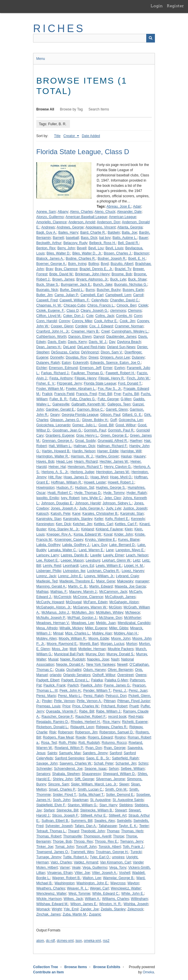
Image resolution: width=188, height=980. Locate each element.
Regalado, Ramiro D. (53, 722)
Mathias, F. (59, 592)
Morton (132, 644)
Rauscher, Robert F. (91, 717)
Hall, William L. (60, 446)
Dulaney (138, 357)
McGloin (115, 607)
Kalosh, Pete (60, 514)
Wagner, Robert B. (66, 878)
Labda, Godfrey (48, 545)
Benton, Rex (46, 248)
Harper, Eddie (108, 451)
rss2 (106, 941)
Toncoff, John (86, 847)
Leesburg (93, 560)
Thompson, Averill (97, 836)
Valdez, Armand (86, 862)
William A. (92, 899)
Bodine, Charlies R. (81, 259)
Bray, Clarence (66, 269)
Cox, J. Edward (101, 326)
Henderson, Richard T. (85, 467)
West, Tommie (79, 894)
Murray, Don (95, 654)
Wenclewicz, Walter (126, 888)
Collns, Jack (105, 316)
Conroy (64, 321)
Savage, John (47, 763)
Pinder (47, 701)
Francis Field (64, 394)
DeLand (69, 347)
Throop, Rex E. (106, 841)
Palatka (97, 680)
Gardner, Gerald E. (60, 409)
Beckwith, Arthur (49, 243)
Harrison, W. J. (82, 456)
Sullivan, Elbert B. (55, 821)
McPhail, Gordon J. (82, 618)
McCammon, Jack (113, 592)
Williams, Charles (116, 899)
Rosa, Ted (49, 743)
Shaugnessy (91, 774)
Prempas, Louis (48, 706)
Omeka (148, 972)
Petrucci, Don (116, 696)
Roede (81, 737)
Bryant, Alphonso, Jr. (92, 279)
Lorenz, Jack (46, 576)
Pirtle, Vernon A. (89, 701)
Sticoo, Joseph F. (65, 815)
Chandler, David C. (125, 300)
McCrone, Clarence (88, 597)
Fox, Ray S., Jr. (110, 389)
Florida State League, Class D (83, 152)
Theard (73, 831)
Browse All (45, 109)
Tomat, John (65, 847)
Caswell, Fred (47, 300)
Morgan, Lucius (112, 644)
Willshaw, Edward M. (52, 904)
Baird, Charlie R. (93, 232)
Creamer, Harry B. (85, 331)
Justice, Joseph (135, 508)
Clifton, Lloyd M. (49, 316)
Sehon (114, 769)
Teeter (144, 826)
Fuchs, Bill (131, 394)
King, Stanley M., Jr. (64, 529)
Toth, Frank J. (133, 847)
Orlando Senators (77, 675)
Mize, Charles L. (78, 633)
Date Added (91, 136)
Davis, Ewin (57, 342)
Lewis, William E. (109, 566)
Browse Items (76, 967)
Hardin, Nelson (84, 451)
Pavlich (73, 685)
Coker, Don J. (74, 316)
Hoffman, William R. (66, 482)
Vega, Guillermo (95, 868)
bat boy (105, 238)
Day (112, 342)
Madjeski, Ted (47, 581)
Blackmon (141, 253)
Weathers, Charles (51, 888)
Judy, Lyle (114, 508)
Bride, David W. (61, 274)
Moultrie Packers (121, 649)
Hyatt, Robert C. (60, 493)
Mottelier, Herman (92, 649)
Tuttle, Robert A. (75, 857)
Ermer (108, 368)
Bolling (93, 264)
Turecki (136, 852)
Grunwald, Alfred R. (113, 441)
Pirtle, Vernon (64, 701)
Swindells (124, 821)
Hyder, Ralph (137, 493)
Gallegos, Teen (119, 404)
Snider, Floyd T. (65, 795)
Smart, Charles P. (62, 789)
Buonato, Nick (47, 290)
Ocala (60, 670)
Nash (115, 659)
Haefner (136, 441)
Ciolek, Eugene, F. (50, 311)
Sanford (116, 753)
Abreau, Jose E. (119, 206)
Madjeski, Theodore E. (77, 581)
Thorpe (119, 836)
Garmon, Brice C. (90, 409)
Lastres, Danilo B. (74, 555)
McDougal (74, 602)
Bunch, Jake (103, 285)
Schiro (143, 763)
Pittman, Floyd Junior (134, 701)
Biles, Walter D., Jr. (87, 253)
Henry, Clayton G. (118, 467)
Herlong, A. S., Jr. (55, 472)
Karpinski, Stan (132, 514)
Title (57, 136)
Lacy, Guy (99, 545)
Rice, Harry (111, 722)
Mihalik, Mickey (71, 628)
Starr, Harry (108, 805)
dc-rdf (50, 941)
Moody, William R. (73, 638)
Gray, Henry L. (87, 435)
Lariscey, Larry (48, 555)
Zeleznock (135, 909)
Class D (73, 311)
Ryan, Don (94, 748)
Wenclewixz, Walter (51, 894)
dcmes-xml (65, 941)
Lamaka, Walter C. (63, 550)
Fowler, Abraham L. (81, 389)
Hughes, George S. (111, 488)
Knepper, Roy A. (59, 534)
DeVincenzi (90, 352)
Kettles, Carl (103, 524)
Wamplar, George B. (119, 878)
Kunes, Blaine (129, 540)
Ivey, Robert (70, 498)
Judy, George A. (92, 508)
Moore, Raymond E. (62, 644)
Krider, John (124, 534)
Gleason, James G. (65, 420)
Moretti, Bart (89, 644)
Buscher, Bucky (109, 290)
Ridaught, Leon (82, 727)
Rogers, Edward (100, 737)
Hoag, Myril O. (121, 477)
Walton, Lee (92, 878)
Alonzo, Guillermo (50, 217)
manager (142, 581)
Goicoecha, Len (131, 420)
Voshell (125, 873)
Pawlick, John (91, 685)
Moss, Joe (60, 649)
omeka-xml (92, 941)
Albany (63, 212)
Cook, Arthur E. (106, 321)
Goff (113, 420)
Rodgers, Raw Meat (58, 737)
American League (122, 217)
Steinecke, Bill (67, 810)
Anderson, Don (109, 222)
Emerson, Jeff (90, 368)
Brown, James (63, 279)
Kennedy (138, 519)
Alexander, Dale (129, 212)
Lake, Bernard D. (122, 545)
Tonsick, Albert (110, 847)
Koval (108, 534)
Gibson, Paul (110, 415)
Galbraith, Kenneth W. (88, 404)
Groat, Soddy (85, 441)
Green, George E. (114, 435)
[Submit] (151, 38)
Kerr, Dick (63, 524)
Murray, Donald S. (120, 654)
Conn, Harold (47, 321)
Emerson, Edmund (63, 368)
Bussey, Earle (133, 290)
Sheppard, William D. (119, 774)
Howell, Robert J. (121, 482)
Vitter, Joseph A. (105, 873)
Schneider (44, 769)
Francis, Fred (86, 394)
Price (66, 706)
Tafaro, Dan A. (86, 826)
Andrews (48, 227)
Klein (129, 529)
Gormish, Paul (95, 430)
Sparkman (80, 800)
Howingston (45, 488)
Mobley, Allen (46, 638)
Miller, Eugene (96, 628)
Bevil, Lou (96, 248)
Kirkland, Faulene (109, 529)
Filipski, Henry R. (112, 378)
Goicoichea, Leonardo (53, 425)
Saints (52, 753)
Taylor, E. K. (128, 826)
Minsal (58, 633)
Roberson (66, 732)
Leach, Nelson (137, 555)
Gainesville (61, 404)
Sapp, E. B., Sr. (98, 758)
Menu (41, 59)
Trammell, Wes (82, 852)
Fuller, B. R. (58, 399)
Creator (70, 136)
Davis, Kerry (77, 342)
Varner (65, 868)
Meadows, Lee (83, 623)
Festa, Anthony (61, 378)
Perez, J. (120, 691)
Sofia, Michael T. (91, 795)
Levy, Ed (87, 566)
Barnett (58, 238)
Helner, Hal (57, 467)
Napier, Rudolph (73, 659)
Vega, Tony (118, 868)
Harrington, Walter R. (53, 456)
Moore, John (121, 638)
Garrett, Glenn (117, 409)
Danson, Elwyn (80, 337)
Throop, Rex (83, 841)
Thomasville (73, 836)
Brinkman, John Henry (92, 274)
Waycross (118, 883)
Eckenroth (81, 363)
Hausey (139, 456)
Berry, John (66, 248)
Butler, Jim (44, 295)
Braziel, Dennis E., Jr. (96, 269)
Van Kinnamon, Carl (116, 862)
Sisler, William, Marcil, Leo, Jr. (94, 784)
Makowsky (125, 581)
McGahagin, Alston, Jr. (54, 607)
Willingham (139, 899)
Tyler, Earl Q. (100, 857)
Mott (73, 649)
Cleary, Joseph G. (94, 311)
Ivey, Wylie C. (92, 498)
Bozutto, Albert (122, 264)
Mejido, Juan (106, 623)
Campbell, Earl (92, 295)
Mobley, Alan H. (126, 633)
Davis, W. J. (98, 342)
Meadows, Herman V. (53, 623)
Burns (90, 290)
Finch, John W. (138, 378)
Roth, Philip (67, 743)
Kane (76, 514)
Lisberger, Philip (49, 571)
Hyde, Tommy (114, 493)
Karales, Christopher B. (100, 514)
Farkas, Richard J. (55, 373)
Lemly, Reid (52, 566)
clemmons (118, 311)
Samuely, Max (70, 753)
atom (40, 941)
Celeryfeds (100, 300)
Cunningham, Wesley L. (130, 331)
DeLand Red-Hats (91, 347)
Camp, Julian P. (67, 295)
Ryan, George (115, 748)
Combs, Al (124, 316)
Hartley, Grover (107, 456)
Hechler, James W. (114, 462)
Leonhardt (71, 566)
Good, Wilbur (126, 425)
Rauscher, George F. (57, 717)
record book (117, 717)
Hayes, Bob (45, 462)
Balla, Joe (130, 232)
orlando (55, 675)
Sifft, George (84, 779)
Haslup (126, 456)
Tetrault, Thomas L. (51, 831)
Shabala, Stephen (66, 774)
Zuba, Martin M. (75, 914)
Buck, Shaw (137, 279)
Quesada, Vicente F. (62, 711)
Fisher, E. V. (46, 383)
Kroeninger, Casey (69, 540)
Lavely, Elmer (114, 555)
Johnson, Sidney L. (117, 503)
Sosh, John (62, 800)
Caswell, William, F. (74, 300)
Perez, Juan (138, 691)
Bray (49, 269)
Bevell (82, 248)
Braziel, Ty (123, 269)
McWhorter (132, 618)
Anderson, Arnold (82, 222)
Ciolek (143, 305)
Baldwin (114, 232)
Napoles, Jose (98, 659)
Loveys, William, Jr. (99, 576)
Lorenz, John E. (70, 576)
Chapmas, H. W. (49, 305)
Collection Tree (46, 967)
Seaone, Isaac (96, 769)
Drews (93, 357)
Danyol (99, 337)
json (79, 941)
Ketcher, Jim (82, 524)
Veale (76, 868)
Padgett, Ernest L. (75, 680)
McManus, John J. (56, 612)
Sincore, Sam (59, 784)
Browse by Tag (72, 109)
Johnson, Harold (88, 503)
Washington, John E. (92, 883)
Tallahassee (107, 826)
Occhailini (74, 670)
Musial (53, 659)
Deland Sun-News (121, 347)
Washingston (65, 883)
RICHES (59, 28)
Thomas (113, 831)
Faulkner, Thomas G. (88, 373)
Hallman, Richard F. (112, 446)
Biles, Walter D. (58, 253)
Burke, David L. (72, 290)
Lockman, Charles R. (103, 571)
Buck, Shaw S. (48, 285)
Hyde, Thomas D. (88, 493)
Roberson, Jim (86, 732)
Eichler (42, 368)
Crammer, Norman (129, 326)
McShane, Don (110, 618)
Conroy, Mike (82, 321)
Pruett (134, 706)
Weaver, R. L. (77, 888)
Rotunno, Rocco (114, 743)
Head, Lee (64, 462)
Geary (55, 415)
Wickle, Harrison (49, 899)
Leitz (137, 560)
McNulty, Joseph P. (51, 618)
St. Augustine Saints (128, 800)
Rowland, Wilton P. (69, 748)
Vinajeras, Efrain (60, 873)
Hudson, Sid (84, 488)
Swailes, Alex (105, 821)
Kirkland (87, 529)
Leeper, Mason (72, 560)
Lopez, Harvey (133, 571)
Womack (43, 909)
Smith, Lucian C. (91, 789)
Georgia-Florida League (80, 415)
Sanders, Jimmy (95, 753)
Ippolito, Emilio (48, 498)
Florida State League (100, 383)
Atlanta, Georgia (130, 227)
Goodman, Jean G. (67, 430)
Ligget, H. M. (134, 566)
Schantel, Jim (126, 763)
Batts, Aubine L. (125, 238)
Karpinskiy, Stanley (78, 519)
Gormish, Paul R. (121, 430)
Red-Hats (136, 717)
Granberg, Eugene (60, 435)
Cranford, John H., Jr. (53, 331)
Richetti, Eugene (135, 722)
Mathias (42, 592)
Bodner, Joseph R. (112, 259)
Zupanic (95, 914)
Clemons (135, 311)
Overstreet (125, 675)
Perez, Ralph (94, 696)
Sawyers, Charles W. (76, 763)
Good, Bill (106, 425)
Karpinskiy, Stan (49, 519)
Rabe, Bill (87, 711)
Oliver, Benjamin (120, 670)
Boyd (105, 264)
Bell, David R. (128, 243)
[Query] (94, 38)
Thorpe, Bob (62, 841)
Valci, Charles (61, 862)
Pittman (110, 701)
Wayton (133, 883)
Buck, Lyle (118, 279)
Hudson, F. (65, 488)
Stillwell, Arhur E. (94, 815)
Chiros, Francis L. (101, 305)
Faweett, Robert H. (120, 373)
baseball (72, 238)
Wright (57, 909)
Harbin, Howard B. (56, 451)
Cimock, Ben (126, 305)
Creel (105, 331)
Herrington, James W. (113, 472)
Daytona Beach (129, 342)
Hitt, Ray (55, 477)
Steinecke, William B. (96, 810)
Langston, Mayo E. (130, 550)
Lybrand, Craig (127, 576)
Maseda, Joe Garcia (130, 586)
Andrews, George (70, 227)
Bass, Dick (89, 238)
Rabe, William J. (109, 711)
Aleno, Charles (81, 212)
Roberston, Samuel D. (116, 732)
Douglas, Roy (76, 357)
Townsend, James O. (53, 852)
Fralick (47, 394)
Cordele (81, 326)
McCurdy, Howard (50, 602)
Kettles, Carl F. (126, 524)
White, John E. (133, 894)
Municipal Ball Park (69, 654)
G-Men (126, 399)
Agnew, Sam (46, 212)
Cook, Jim (127, 321)
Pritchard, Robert (114, 706)
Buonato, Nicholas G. (131, 285)
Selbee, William (133, 769)
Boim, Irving (77, 264)
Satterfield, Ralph (125, 758)
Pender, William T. (97, 691)
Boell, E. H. (137, 259)
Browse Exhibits (107, 967)
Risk (53, 732)
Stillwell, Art (117, 815)
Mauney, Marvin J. (83, 592)
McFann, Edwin (96, 602)
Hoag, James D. (76, 477)
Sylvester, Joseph (59, 826)
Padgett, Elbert (48, 680)
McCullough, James (120, 597)
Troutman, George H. (112, 852)
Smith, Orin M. (116, 789)
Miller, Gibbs (119, 628)
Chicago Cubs (74, 305)
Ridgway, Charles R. (111, 727)
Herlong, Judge (82, 472)
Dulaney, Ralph (48, 363)
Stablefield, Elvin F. (51, 805)
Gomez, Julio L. (84, 425)
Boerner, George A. (51, 264)
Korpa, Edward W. (88, 534)
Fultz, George (108, 399)
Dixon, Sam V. (112, 352)
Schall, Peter (104, 763)
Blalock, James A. (50, 259)
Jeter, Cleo (112, 498)
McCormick (62, 597)
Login (157, 6)
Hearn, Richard (86, 462)
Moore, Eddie (99, 638)
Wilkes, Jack (73, 899)
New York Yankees (101, 665)
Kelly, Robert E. (117, 519)
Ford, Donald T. (130, 383)
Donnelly (57, 357)
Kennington (45, 524)
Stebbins (126, 805)
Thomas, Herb (132, 831)
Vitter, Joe (82, 873)
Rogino (120, 737)
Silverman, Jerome (111, 779)
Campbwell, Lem (118, 295)
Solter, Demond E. (120, 795)
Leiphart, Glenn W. (116, 560)
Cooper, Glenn (62, 326)
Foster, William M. (50, 389)
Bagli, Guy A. (46, 232)
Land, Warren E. (91, 550)
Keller (99, 519)
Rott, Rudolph (89, 743)
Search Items (99, 109)
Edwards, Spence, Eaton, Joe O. (116, 363)
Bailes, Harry (68, 232)
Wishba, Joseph (136, 904)
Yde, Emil (71, 909)
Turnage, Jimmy (49, 857)
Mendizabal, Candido (134, 623)
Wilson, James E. (84, 904)
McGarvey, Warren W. (90, 607)
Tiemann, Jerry (132, 841)
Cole (90, 316)
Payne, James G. (117, 685)
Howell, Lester (95, 482)
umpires (118, 857)
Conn (138, 316)
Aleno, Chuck (105, 212)
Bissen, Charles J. (118, 253)
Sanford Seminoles (69, 758)
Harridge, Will (131, 451)
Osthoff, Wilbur (104, 675)
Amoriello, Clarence (51, 222)
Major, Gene (105, 581)
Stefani (49, 810)
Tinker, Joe (45, 847)
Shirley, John (63, 779)
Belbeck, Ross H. (103, 243)
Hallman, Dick (84, 446)
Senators (43, 774)
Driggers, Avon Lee (115, 357)
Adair (137, 206)
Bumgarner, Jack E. (76, 285)
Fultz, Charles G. (83, 399)
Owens (141, 675)
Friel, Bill (105, 394)
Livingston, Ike (74, 571)
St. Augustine (100, 800)
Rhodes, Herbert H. (86, 722)
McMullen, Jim (83, 612)
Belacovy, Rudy (75, 243)
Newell (122, 665)
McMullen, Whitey (110, 612)
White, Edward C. (106, 894)
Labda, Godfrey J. (76, 545)
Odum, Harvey (94, 670)
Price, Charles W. (86, 706)
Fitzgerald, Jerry (69, 383)
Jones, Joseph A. (64, 508)
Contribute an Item (48, 972)
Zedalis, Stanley (113, 909)
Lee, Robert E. (47, 560)
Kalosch (43, 514)
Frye (117, 394)
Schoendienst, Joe (68, 769)
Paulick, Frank (55, 685)
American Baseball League (86, 217)
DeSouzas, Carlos (65, 352)
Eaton (66, 363)
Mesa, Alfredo (47, 628)
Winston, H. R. (110, 904)
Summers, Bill (82, 821)
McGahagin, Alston (124, 602)
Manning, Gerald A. (51, 586)
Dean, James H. (49, 347)
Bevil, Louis (114, 248)
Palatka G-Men (116, 680)
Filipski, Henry (85, 378)
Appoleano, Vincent (100, 227)
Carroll (138, 295)
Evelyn (120, 368)
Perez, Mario (46, 696)
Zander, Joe (90, 909)
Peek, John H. (70, 691)
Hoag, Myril (99, 477)
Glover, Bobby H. (95, 420)
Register (175, 6)
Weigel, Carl (99, 888)
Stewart (121, 810)
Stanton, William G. (83, 805)
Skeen (124, 784)
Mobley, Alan (102, 633)
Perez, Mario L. (70, 696)
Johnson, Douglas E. (57, 503)
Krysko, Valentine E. (101, 540)
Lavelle (96, 555)
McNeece (133, 612)
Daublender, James (121, 337)
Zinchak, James (48, 914)
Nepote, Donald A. (70, 665)
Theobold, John (93, 831)
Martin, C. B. (78, 586)
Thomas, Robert (49, 836)
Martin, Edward (101, 586)
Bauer (144, 238)
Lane (110, 550)
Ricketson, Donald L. (52, 727)
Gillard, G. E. (132, 415)
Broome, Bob (122, 274)
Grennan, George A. (58, 441)
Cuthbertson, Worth (51, 337)
